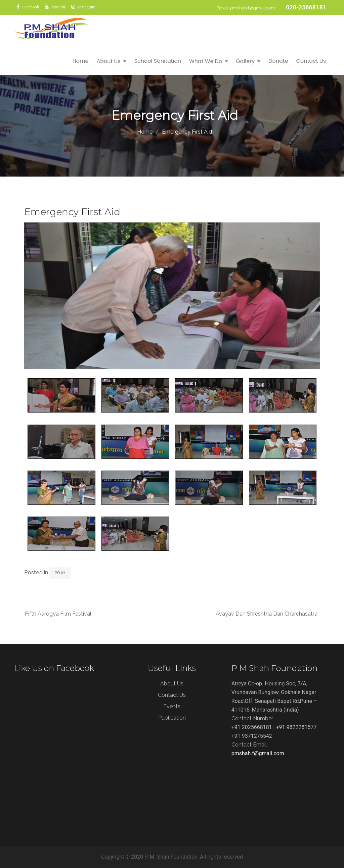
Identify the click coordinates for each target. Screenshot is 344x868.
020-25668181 (306, 7)
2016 (60, 573)
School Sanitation (158, 61)
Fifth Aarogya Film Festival (58, 614)
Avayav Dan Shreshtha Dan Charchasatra (267, 614)
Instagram (87, 7)
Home (81, 61)
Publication (172, 718)
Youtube (59, 7)
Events (172, 706)
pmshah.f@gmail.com (253, 8)
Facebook (31, 7)
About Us (108, 61)
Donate (278, 61)
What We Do (206, 61)
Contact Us (311, 61)
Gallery (245, 61)
